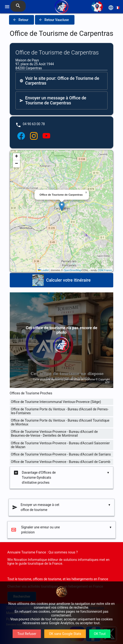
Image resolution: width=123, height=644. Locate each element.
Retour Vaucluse (54, 20)
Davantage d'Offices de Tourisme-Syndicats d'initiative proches (34, 478)
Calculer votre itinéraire (61, 280)
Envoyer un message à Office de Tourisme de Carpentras (53, 100)
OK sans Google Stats (65, 634)
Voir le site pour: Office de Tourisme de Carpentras (59, 81)
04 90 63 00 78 (34, 124)
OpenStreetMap (72, 270)
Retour (21, 20)
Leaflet (43, 270)
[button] (62, 206)
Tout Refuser (27, 634)
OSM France (105, 270)
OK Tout (100, 634)
